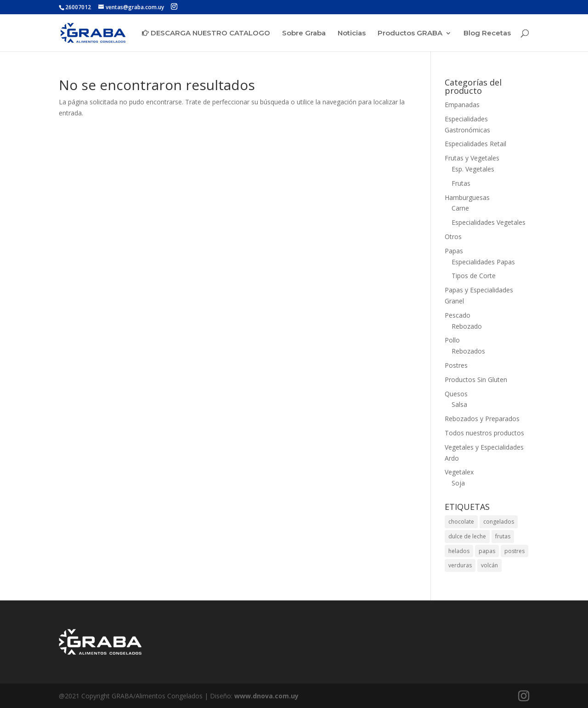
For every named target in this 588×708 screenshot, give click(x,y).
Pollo (452, 340)
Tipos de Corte (474, 276)
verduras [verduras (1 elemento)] (460, 565)
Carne (460, 208)
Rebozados (468, 351)
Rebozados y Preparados (482, 419)
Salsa (459, 404)
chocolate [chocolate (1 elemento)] (461, 522)
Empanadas (462, 105)
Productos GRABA (410, 34)
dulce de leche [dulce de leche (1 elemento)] (467, 536)
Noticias (352, 34)
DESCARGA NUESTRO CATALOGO (206, 33)
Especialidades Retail (475, 144)
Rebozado (467, 326)
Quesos (456, 394)
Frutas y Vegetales (472, 158)
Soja (458, 483)
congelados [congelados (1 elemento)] (499, 522)
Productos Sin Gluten (476, 380)
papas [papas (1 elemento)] (487, 551)
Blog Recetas (487, 34)
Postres (456, 365)
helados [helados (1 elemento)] (459, 551)
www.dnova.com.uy (266, 696)
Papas (454, 251)
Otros (453, 237)
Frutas (461, 183)
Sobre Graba (304, 34)
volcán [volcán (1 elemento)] (489, 565)
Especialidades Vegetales (489, 222)
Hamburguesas (467, 197)
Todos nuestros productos (484, 433)
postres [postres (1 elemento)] (514, 551)
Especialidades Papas (483, 262)
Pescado (458, 315)
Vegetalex (459, 472)
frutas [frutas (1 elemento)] (503, 536)
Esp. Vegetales (473, 169)
